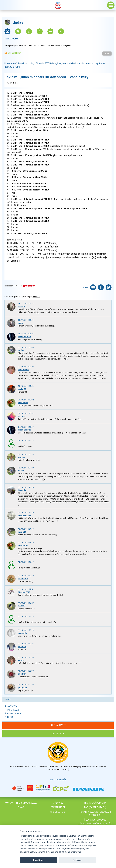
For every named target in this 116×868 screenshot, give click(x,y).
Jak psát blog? (15, 53)
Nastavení (78, 860)
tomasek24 (23, 578)
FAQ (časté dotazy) (95, 807)
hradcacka (23, 403)
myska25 (22, 532)
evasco (21, 457)
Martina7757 (24, 592)
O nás (21, 807)
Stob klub (58, 5)
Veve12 (21, 606)
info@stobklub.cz (26, 803)
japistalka (23, 633)
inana (21, 323)
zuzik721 (22, 674)
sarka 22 (22, 389)
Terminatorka (24, 337)
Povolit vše (38, 860)
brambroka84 (24, 515)
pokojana (22, 687)
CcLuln (21, 416)
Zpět (107, 53)
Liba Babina (24, 370)
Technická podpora (95, 803)
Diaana (21, 306)
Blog (10, 717)
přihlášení (36, 297)
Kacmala (22, 647)
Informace (13, 710)
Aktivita (12, 706)
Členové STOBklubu (95, 820)
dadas (21, 350)
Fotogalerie (14, 714)
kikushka (22, 490)
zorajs (21, 660)
